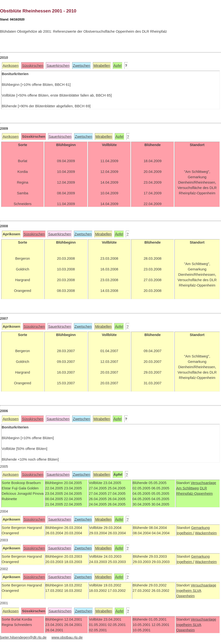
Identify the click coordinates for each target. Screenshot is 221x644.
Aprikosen (11, 66)
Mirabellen (102, 66)
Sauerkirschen (58, 66)
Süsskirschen (33, 66)
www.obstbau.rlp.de (67, 637)
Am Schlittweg (187, 488)
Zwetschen (82, 66)
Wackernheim (206, 533)
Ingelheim (184, 591)
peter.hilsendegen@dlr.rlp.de (24, 637)
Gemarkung (200, 528)
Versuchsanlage (203, 483)
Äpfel (118, 66)
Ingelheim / (185, 533)
